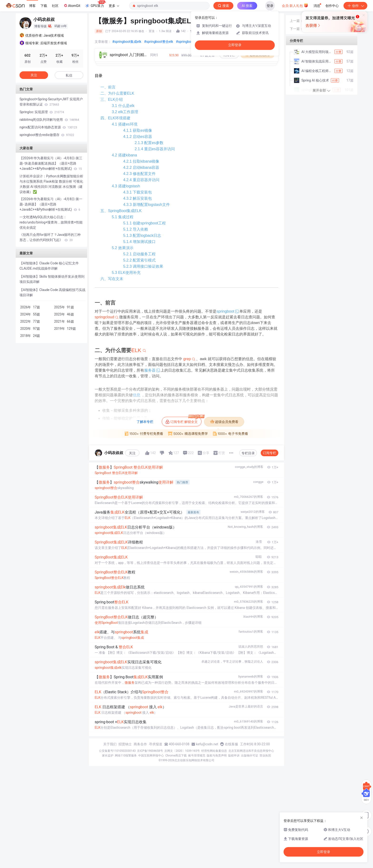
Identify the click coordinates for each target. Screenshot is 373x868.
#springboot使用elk (191, 42)
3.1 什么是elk (123, 106)
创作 (355, 6)
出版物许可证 (250, 756)
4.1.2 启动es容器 (138, 137)
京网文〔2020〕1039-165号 (182, 751)
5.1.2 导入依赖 (136, 229)
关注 (132, 453)
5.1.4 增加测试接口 (139, 242)
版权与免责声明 (217, 756)
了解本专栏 (145, 422)
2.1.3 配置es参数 (149, 143)
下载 (44, 6)
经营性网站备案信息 (214, 751)
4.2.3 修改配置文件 (139, 174)
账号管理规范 (197, 756)
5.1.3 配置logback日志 (142, 235)
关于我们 (110, 744)
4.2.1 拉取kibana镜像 (141, 161)
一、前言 (108, 87)
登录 (270, 6)
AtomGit (72, 5)
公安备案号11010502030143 (117, 751)
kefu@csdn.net (207, 744)
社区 (55, 6)
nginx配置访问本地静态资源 (48, 127)
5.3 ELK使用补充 (126, 273)
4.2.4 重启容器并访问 (141, 180)
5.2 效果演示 (123, 248)
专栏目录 (248, 453)
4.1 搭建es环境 (125, 124)
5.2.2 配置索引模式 (139, 260)
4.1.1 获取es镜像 (138, 130)
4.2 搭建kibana (124, 155)
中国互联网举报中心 (151, 756)
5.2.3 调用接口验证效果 (143, 266)
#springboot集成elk (127, 42)
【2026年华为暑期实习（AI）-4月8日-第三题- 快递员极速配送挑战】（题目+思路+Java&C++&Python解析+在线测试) (51, 163)
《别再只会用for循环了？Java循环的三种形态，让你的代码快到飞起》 (50, 237)
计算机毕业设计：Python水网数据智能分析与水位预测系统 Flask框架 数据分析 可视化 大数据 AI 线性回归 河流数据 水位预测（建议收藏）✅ (51, 184)
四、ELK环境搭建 (115, 118)
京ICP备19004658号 (150, 751)
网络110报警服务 (126, 756)
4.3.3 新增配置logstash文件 (147, 205)
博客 (32, 6)
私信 (69, 75)
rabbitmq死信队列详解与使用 (49, 120)
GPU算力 (95, 4)
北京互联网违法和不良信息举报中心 (251, 751)
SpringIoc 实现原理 (42, 112)
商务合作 (140, 744)
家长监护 (108, 756)
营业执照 (265, 756)
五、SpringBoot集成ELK (121, 211)
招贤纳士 (125, 744)
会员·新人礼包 (295, 5)
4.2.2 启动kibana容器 (141, 167)
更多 (114, 6)
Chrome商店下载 (176, 756)
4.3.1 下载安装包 (137, 192)
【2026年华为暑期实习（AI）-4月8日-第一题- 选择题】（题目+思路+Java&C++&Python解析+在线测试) (51, 204)
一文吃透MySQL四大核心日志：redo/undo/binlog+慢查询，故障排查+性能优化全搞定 (51, 222)
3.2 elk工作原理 (125, 112)
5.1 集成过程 (123, 217)
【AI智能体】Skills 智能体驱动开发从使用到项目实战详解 (52, 279)
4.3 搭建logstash (126, 186)
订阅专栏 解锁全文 (184, 420)
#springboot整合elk (159, 42)
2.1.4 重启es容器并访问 (155, 149)
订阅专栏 (270, 453)
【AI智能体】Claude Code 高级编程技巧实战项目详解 (52, 292)
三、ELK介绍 (112, 99)
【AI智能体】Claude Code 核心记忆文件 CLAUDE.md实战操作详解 (49, 266)
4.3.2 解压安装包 (137, 198)
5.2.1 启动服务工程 (139, 254)
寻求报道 (156, 744)
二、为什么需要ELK (117, 93)
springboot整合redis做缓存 (47, 135)
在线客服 (231, 744)
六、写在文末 (112, 279)
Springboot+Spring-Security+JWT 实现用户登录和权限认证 (51, 102)
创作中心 (332, 6)
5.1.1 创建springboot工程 (145, 223)
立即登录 (235, 45)
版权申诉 (234, 756)
